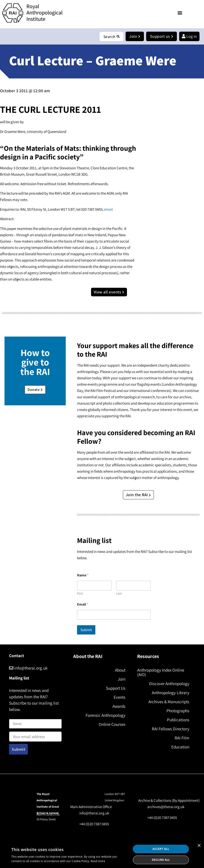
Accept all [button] (161, 849)
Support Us (116, 688)
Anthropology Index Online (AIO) (161, 672)
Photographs (178, 711)
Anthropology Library (171, 693)
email (108, 210)
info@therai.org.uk (28, 668)
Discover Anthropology (169, 684)
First (80, 594)
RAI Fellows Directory (171, 729)
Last (119, 594)
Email (83, 605)
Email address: (35, 735)
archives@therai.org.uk (166, 807)
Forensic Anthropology (106, 715)
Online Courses (112, 724)
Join (122, 679)
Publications (178, 720)
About (120, 670)
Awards (119, 706)
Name (14, 716)
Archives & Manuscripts (169, 702)
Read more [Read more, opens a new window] (98, 861)
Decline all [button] (161, 860)
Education (180, 747)
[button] (180, 13)
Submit (86, 630)
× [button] (199, 846)
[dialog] (102, 854)
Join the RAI (138, 495)
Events (120, 697)
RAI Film (182, 738)
